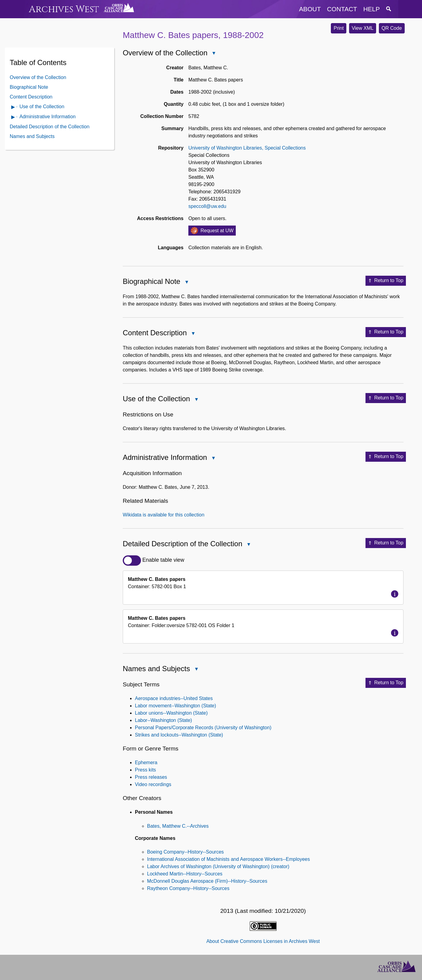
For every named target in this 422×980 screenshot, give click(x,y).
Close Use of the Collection (196, 400)
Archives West (64, 9)
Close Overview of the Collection (214, 54)
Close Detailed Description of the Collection (249, 545)
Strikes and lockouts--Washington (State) (179, 735)
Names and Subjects (32, 136)
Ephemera (146, 763)
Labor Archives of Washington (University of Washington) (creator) (218, 866)
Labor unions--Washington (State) (171, 713)
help (372, 9)
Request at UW (217, 231)
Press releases (151, 777)
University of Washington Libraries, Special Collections (247, 148)
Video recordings (153, 784)
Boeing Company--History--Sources (185, 852)
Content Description (31, 97)
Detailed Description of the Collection (50, 127)
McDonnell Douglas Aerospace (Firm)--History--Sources (207, 881)
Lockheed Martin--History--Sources (185, 874)
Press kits (145, 770)
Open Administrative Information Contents (13, 117)
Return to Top (386, 281)
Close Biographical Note (186, 283)
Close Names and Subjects (196, 670)
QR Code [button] (392, 28)
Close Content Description (193, 334)
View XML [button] (363, 28)
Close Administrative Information (213, 459)
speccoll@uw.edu (207, 206)
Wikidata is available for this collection (164, 515)
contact (342, 9)
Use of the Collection (42, 107)
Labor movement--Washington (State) (175, 706)
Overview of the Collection (38, 77)
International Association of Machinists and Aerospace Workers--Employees (228, 859)
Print (339, 28)
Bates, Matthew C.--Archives (178, 826)
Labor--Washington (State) (163, 720)
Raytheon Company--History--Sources (188, 888)
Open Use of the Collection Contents (13, 107)
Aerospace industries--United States (174, 698)
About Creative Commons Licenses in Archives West (263, 941)
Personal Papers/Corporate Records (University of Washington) (203, 728)
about (310, 9)
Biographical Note (29, 87)
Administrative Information (48, 117)
